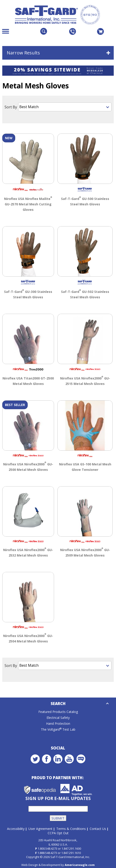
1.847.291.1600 (71, 848)
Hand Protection (58, 723)
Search (58, 703)
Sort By (11, 107)
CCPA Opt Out (58, 833)
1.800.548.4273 (47, 848)
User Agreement (40, 828)
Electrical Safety (58, 717)
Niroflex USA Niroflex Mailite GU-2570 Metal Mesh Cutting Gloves (28, 203)
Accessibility (16, 828)
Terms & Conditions (71, 828)
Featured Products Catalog (58, 711)
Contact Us (98, 828)
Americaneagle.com (80, 864)
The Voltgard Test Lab (58, 729)
